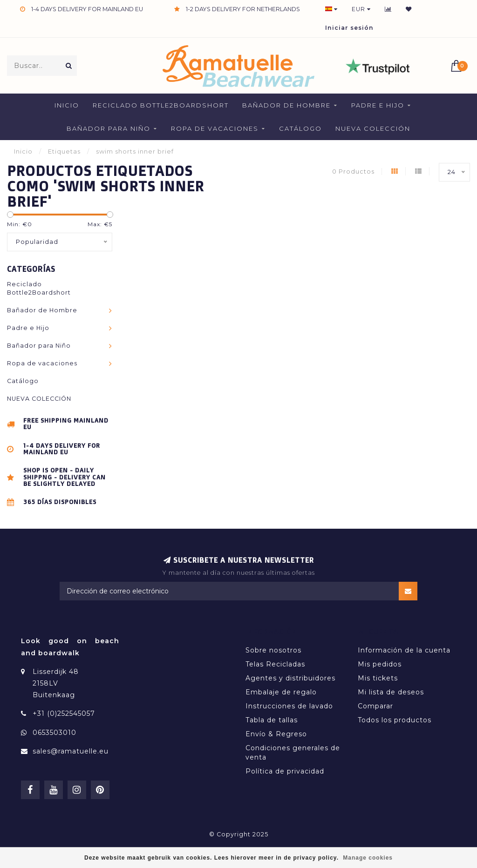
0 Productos (353, 172)
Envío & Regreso (276, 734)
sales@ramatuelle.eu (71, 751)
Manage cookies (368, 858)
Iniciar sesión (349, 28)
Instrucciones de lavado (289, 706)
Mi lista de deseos (391, 692)
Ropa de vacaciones (215, 128)
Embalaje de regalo (281, 692)
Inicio (67, 105)
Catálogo (300, 128)
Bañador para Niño (109, 128)
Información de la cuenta (404, 650)
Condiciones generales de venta (293, 753)
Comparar (375, 706)
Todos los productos (395, 720)
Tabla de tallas (272, 720)
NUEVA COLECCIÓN (373, 128)
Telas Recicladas (275, 664)
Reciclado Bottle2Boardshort (161, 105)
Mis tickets (378, 678)
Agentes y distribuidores (290, 678)
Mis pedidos (380, 664)
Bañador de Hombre (286, 105)
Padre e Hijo (378, 105)
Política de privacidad (285, 771)
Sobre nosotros (273, 650)
